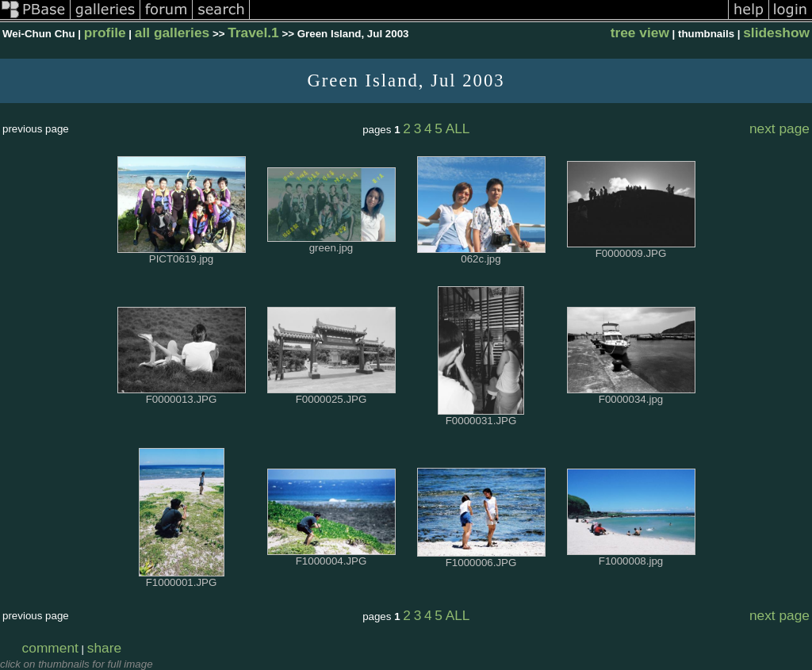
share (104, 648)
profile (105, 33)
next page (779, 128)
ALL (458, 128)
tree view (640, 33)
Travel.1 (253, 33)
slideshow (776, 33)
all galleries (172, 33)
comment (50, 648)
